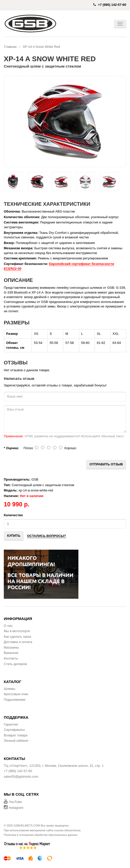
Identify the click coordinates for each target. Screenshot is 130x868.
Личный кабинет (16, 741)
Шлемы (9, 689)
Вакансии (11, 653)
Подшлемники (15, 700)
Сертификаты (14, 730)
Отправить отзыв (106, 464)
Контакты (11, 658)
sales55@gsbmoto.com (21, 777)
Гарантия (11, 724)
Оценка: (13, 448)
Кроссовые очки (16, 694)
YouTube (13, 802)
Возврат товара (16, 735)
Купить (14, 536)
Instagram (14, 808)
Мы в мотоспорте (17, 631)
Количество (13, 515)
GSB (35, 479)
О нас (8, 626)
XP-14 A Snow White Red (41, 47)
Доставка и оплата (18, 642)
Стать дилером (15, 664)
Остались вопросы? (47, 536)
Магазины (11, 647)
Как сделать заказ (17, 637)
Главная (10, 47)
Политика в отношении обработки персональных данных (41, 835)
